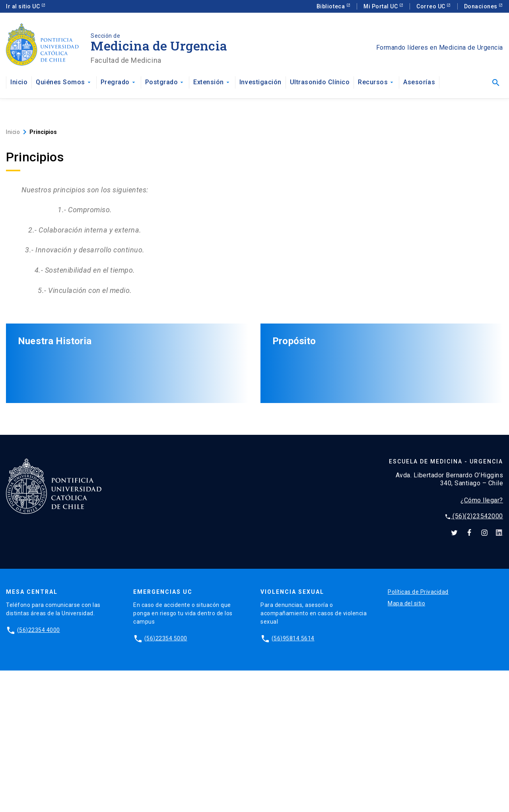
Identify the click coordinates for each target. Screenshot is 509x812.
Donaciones (482, 6)
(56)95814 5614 (293, 780)
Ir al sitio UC (24, 6)
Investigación (260, 82)
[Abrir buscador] (495, 83)
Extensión (212, 82)
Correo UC (431, 6)
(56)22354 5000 (166, 780)
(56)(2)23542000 (474, 658)
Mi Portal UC (381, 6)
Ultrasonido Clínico (320, 82)
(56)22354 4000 (39, 771)
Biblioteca (331, 6)
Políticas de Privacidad (418, 733)
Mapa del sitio (406, 745)
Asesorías (419, 82)
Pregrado (119, 82)
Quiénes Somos (64, 82)
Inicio (19, 82)
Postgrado (165, 82)
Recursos (376, 82)
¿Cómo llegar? (482, 642)
